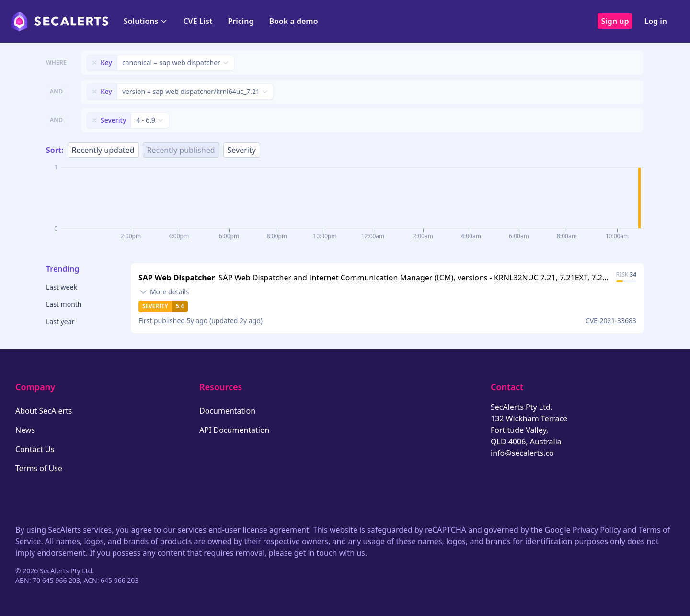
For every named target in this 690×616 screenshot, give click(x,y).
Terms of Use (39, 468)
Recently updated (103, 150)
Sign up (615, 21)
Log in (655, 21)
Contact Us (35, 449)
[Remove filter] (94, 63)
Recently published (181, 150)
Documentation (227, 411)
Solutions (146, 21)
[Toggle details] (164, 292)
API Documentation (235, 430)
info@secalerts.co (522, 453)
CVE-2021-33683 (611, 320)
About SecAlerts (44, 411)
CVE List (198, 21)
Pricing (241, 21)
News (25, 430)
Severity (242, 150)
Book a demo (294, 21)
